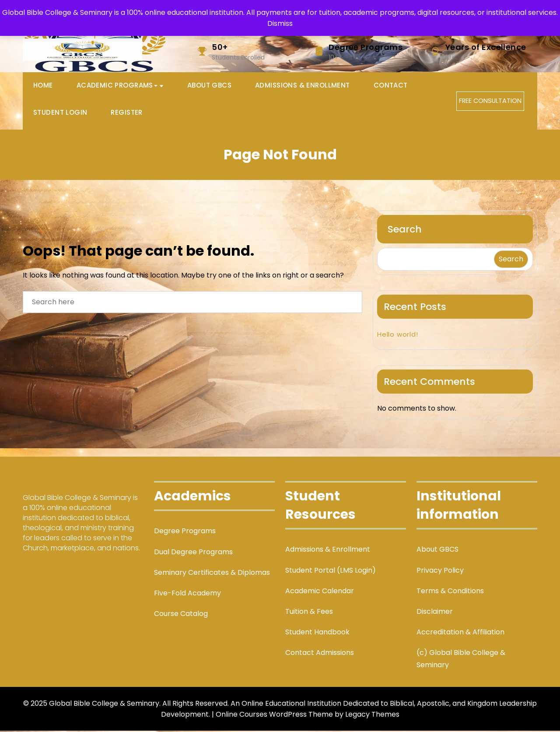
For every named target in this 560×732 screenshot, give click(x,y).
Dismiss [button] (280, 23)
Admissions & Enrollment (303, 86)
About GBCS (209, 86)
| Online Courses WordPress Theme (272, 716)
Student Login (60, 114)
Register (126, 114)
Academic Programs (117, 86)
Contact (391, 86)
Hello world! (398, 336)
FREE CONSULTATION (490, 102)
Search (405, 231)
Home (43, 86)
